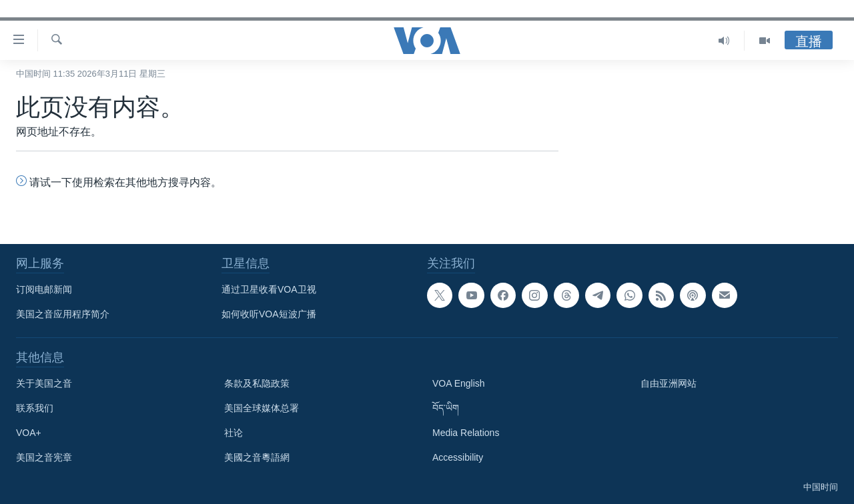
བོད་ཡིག (446, 408)
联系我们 (35, 408)
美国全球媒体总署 (262, 408)
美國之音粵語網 (257, 457)
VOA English (459, 383)
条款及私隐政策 (257, 383)
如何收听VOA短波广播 (269, 314)
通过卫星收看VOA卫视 (269, 289)
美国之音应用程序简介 (63, 314)
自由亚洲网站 (669, 383)
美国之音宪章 (44, 457)
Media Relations (466, 433)
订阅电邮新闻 (44, 289)
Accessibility (458, 457)
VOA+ (29, 433)
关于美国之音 (44, 383)
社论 (234, 433)
